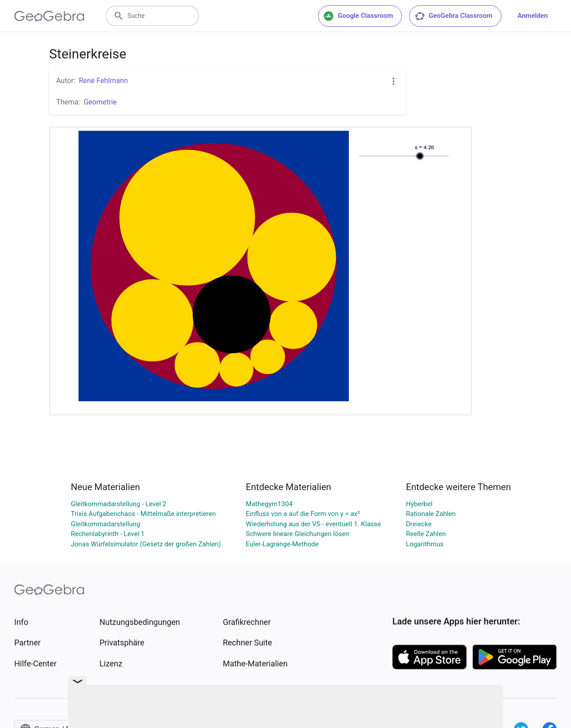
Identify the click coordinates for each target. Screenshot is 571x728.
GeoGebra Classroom (453, 16)
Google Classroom (358, 16)
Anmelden (533, 16)
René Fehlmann (103, 81)
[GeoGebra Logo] (49, 16)
